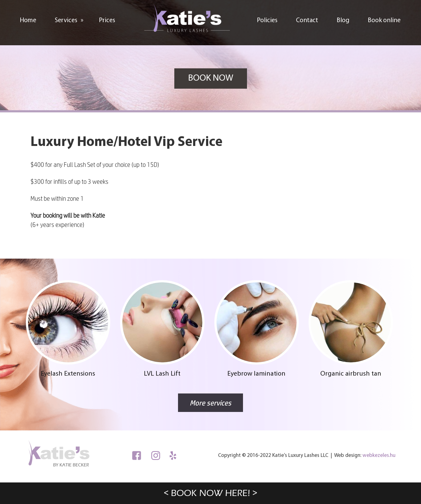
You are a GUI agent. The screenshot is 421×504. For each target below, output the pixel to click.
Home (28, 20)
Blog (343, 20)
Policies (267, 20)
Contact (307, 20)
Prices (107, 20)
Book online (384, 20)
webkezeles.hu (379, 456)
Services (72, 19)
